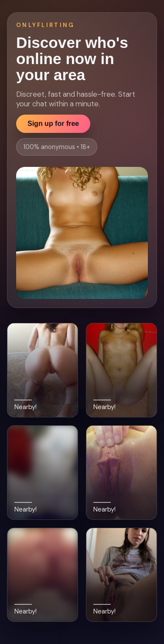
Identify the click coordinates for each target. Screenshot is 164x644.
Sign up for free (53, 124)
